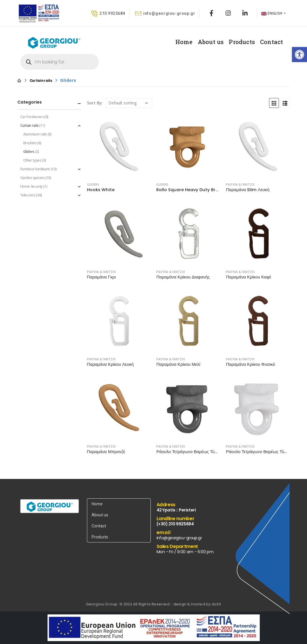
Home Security (31, 186)
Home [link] (184, 42)
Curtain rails (29, 125)
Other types (32, 160)
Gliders (93, 184)
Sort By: (95, 103)
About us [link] (211, 42)
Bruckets (30, 143)
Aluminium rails (35, 134)
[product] (119, 146)
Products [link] (242, 42)
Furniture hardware (35, 169)
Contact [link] (271, 42)
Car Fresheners (32, 117)
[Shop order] (129, 103)
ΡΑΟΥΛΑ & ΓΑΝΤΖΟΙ (240, 184)
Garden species (32, 178)
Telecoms (28, 195)
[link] (299, 55)
